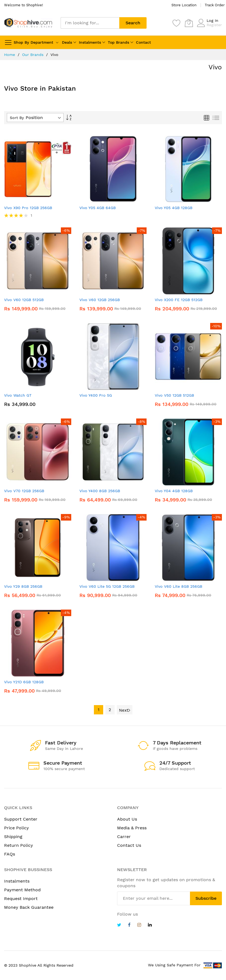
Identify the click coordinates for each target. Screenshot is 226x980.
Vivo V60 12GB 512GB (24, 300)
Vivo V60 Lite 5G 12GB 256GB (107, 586)
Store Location (184, 5)
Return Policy (19, 845)
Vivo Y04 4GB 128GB (174, 491)
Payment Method (22, 890)
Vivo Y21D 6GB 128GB (24, 682)
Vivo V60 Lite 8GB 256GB (179, 586)
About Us (127, 819)
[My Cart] (189, 23)
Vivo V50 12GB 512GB (174, 395)
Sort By (17, 118)
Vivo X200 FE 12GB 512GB (179, 300)
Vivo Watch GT (18, 395)
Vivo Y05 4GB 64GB (98, 208)
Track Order (215, 5)
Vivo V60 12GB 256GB (100, 300)
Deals (67, 42)
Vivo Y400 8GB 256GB (100, 491)
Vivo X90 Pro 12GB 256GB (28, 208)
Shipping (13, 837)
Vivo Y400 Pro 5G (96, 395)
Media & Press (132, 828)
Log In (212, 20)
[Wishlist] (177, 23)
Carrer (124, 837)
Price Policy (17, 828)
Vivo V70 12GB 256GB (24, 491)
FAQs (10, 854)
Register (214, 25)
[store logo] (28, 23)
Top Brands (118, 42)
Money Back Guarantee (29, 907)
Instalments (90, 42)
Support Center (21, 819)
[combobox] (90, 23)
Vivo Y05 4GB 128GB (174, 208)
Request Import (21, 899)
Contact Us (129, 845)
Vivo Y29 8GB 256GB (23, 586)
